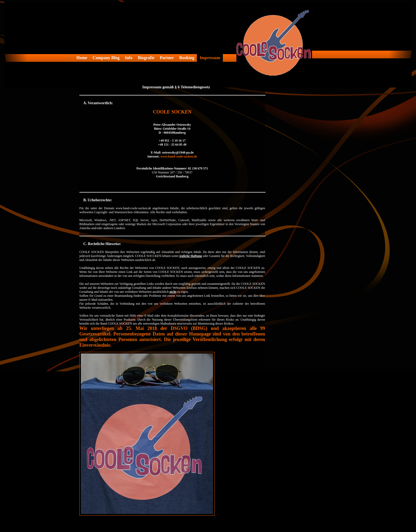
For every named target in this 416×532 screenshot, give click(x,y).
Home (82, 58)
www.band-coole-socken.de (179, 156)
